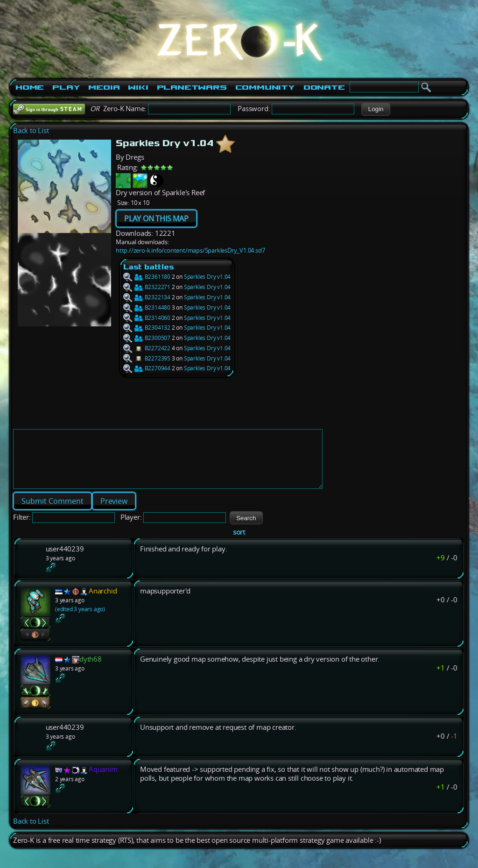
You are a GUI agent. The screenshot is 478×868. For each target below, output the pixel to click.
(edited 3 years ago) (80, 620)
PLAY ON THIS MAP (156, 219)
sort (239, 543)
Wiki (138, 87)
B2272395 (147, 358)
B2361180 (147, 277)
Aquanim (103, 780)
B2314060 (147, 318)
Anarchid (103, 602)
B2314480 (147, 307)
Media (104, 87)
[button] (376, 109)
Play (66, 87)
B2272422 (147, 348)
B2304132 (147, 328)
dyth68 (91, 670)
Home (30, 87)
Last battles (149, 267)
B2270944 (147, 368)
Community (265, 87)
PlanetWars (192, 87)
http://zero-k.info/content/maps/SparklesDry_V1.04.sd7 (190, 250)
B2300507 (147, 338)
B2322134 (147, 297)
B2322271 (147, 287)
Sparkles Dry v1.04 (207, 277)
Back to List (31, 131)
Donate (324, 87)
